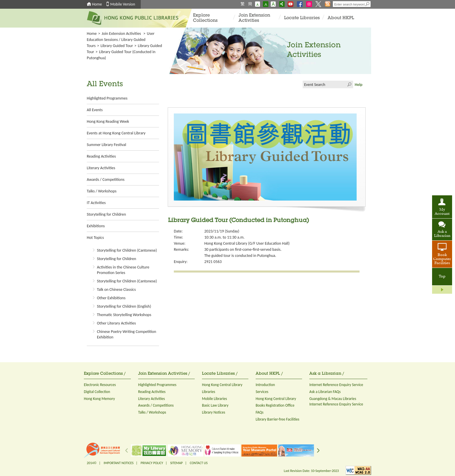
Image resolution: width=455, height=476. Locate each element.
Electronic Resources (100, 385)
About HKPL (341, 18)
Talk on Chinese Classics (116, 290)
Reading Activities (101, 156)
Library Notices (214, 412)
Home (97, 4)
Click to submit (349, 84)
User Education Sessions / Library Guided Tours (121, 40)
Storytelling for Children (106, 214)
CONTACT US (199, 463)
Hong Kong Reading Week (108, 121)
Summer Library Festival (106, 145)
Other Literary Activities (116, 323)
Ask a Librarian (442, 234)
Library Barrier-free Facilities (277, 419)
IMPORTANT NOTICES (119, 463)
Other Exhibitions (111, 298)
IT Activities (96, 203)
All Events (95, 110)
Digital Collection (97, 392)
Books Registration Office (275, 405)
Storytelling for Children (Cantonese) (127, 250)
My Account (442, 212)
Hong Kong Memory (99, 399)
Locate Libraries (302, 18)
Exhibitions (96, 226)
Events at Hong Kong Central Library (116, 133)
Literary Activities (101, 168)
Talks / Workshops (102, 191)
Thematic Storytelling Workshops (124, 315)
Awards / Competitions (106, 180)
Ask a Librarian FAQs (325, 392)
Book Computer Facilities (442, 259)
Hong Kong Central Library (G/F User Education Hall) (247, 243)
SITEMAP (176, 463)
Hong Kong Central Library (222, 385)
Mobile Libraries (214, 399)
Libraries (209, 392)
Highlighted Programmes (107, 98)
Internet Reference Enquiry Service (336, 385)
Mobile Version (123, 4)
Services (262, 392)
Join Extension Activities (254, 18)
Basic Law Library (215, 405)
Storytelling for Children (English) (124, 306)
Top (442, 277)
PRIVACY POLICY (152, 463)
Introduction (265, 385)
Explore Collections (205, 18)
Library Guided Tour (117, 46)
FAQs (260, 412)
